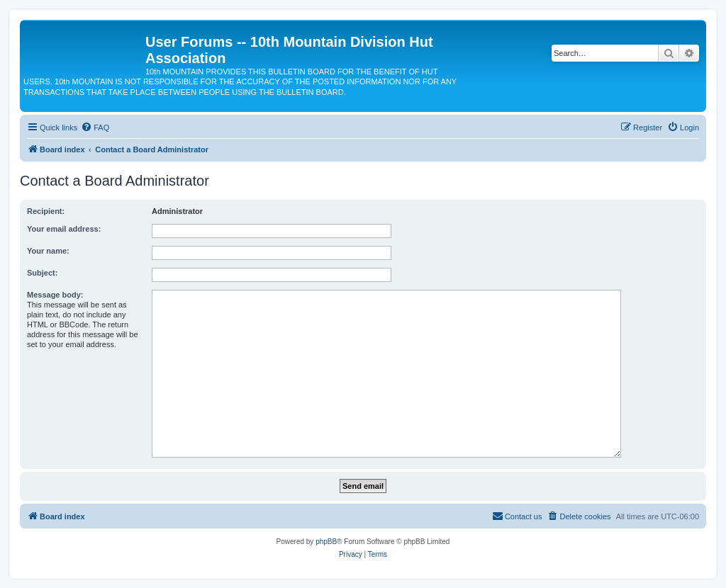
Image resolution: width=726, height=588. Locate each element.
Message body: (55, 295)
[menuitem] (95, 128)
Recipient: (46, 211)
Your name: (48, 251)
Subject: (42, 273)
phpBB (326, 542)
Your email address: (64, 229)
